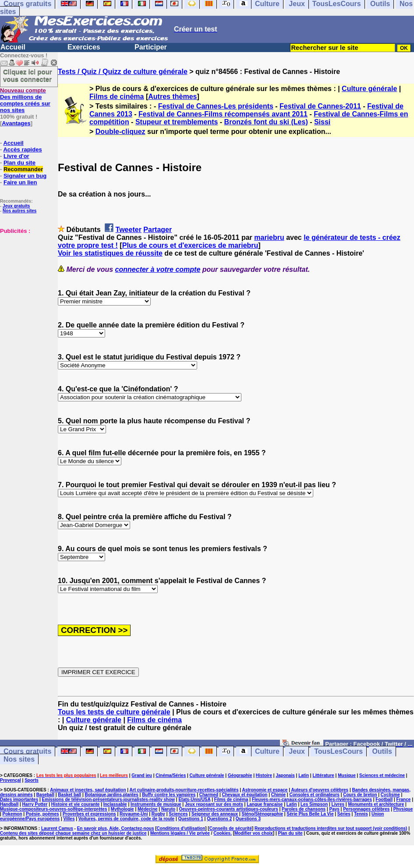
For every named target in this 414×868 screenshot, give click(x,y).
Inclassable (115, 804)
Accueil (13, 47)
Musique (347, 775)
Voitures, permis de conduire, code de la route (126, 819)
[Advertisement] (26, 278)
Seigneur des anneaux (215, 814)
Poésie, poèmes (42, 814)
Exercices (84, 47)
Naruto (168, 809)
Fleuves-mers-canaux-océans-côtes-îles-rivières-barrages (312, 799)
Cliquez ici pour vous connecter (28, 75)
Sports (32, 780)
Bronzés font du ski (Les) (266, 122)
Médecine (148, 809)
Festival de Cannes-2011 (320, 106)
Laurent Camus (57, 828)
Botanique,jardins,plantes (112, 795)
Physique (403, 809)
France (404, 799)
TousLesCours (338, 751)
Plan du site (19, 163)
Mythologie (122, 809)
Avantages (16, 123)
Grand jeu (142, 775)
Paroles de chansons (304, 809)
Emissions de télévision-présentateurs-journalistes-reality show (108, 799)
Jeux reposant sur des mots (214, 804)
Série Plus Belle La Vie (310, 814)
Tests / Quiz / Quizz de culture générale (123, 72)
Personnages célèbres (366, 809)
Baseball (45, 795)
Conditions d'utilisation (181, 828)
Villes (69, 819)
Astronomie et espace (265, 790)
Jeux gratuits (16, 206)
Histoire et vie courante (76, 804)
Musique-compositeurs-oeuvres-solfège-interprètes (54, 809)
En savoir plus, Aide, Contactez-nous (116, 828)
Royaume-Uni (134, 814)
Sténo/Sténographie (262, 814)
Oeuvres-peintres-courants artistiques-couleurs (229, 809)
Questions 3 (248, 819)
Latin (304, 775)
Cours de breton (360, 795)
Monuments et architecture (376, 804)
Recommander (23, 169)
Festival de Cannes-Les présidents (216, 106)
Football (384, 799)
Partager (157, 230)
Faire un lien (20, 182)
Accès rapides (22, 149)
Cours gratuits (27, 751)
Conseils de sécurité (231, 828)
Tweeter (129, 230)
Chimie (278, 795)
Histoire (264, 775)
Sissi (322, 122)
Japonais (285, 775)
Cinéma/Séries (171, 775)
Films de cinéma (117, 97)
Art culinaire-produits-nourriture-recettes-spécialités (184, 790)
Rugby (158, 814)
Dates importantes (19, 799)
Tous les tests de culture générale (114, 712)
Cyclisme (390, 795)
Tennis (361, 814)
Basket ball (69, 795)
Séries (344, 814)
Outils (382, 751)
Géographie (240, 775)
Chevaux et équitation (244, 795)
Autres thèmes (172, 97)
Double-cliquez (120, 132)
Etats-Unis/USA (194, 799)
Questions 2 (219, 819)
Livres (338, 804)
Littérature (323, 775)
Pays (334, 809)
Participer (151, 47)
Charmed (209, 795)
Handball (9, 804)
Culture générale (369, 89)
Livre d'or (16, 156)
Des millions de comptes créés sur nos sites (25, 100)
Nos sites (19, 759)
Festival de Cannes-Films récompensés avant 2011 (223, 114)
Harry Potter (35, 804)
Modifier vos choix (254, 833)
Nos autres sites (19, 211)
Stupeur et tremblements (177, 122)
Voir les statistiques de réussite (110, 253)
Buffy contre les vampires (169, 795)
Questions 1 (191, 819)
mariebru (269, 237)
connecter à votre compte (158, 269)
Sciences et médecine (382, 775)
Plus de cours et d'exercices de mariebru (190, 245)
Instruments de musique (156, 804)
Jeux (297, 751)
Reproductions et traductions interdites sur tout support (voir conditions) (331, 828)
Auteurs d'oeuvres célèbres (320, 790)
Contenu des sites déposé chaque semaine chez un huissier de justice (73, 833)
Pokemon (12, 814)
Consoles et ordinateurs (314, 795)
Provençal (11, 780)
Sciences (178, 814)
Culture (267, 751)
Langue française (265, 804)
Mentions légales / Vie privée (180, 833)
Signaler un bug (25, 176)
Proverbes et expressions (89, 814)
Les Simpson (314, 804)
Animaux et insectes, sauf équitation (88, 790)
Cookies (222, 833)
